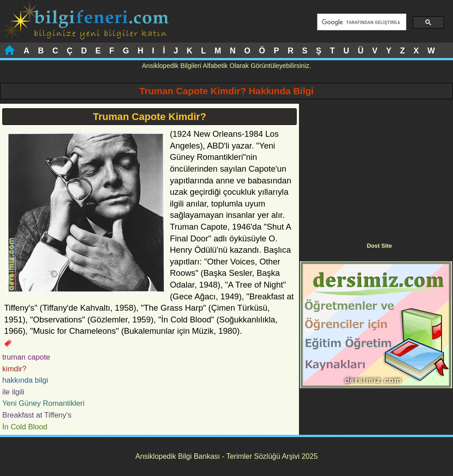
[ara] (361, 22)
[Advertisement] (376, 167)
